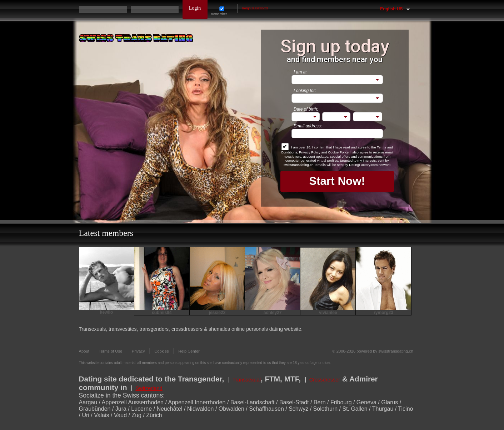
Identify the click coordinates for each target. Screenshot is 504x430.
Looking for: (305, 91)
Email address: (308, 126)
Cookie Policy (338, 152)
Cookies (161, 351)
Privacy (138, 351)
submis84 (162, 313)
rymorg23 (383, 313)
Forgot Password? (255, 8)
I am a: (300, 72)
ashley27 (273, 313)
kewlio (107, 312)
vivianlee (328, 313)
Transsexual (247, 380)
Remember (222, 11)
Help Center (189, 351)
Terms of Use (110, 351)
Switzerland (149, 388)
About (84, 351)
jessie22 (217, 313)
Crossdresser (325, 380)
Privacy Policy (310, 152)
